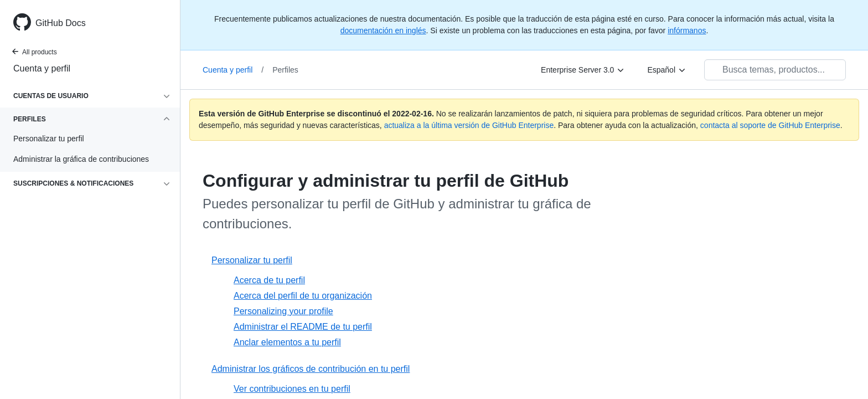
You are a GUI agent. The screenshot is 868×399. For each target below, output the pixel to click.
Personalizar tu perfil (252, 260)
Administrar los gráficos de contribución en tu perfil (311, 369)
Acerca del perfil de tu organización (303, 296)
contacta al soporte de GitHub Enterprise (770, 125)
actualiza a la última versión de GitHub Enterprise (469, 125)
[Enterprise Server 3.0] (583, 70)
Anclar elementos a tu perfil (287, 342)
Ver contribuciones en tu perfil (292, 389)
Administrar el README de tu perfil (303, 327)
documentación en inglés (383, 30)
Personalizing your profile (283, 311)
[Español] (667, 70)
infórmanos (687, 30)
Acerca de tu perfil (269, 280)
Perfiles (285, 70)
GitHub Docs (61, 23)
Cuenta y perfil (42, 68)
